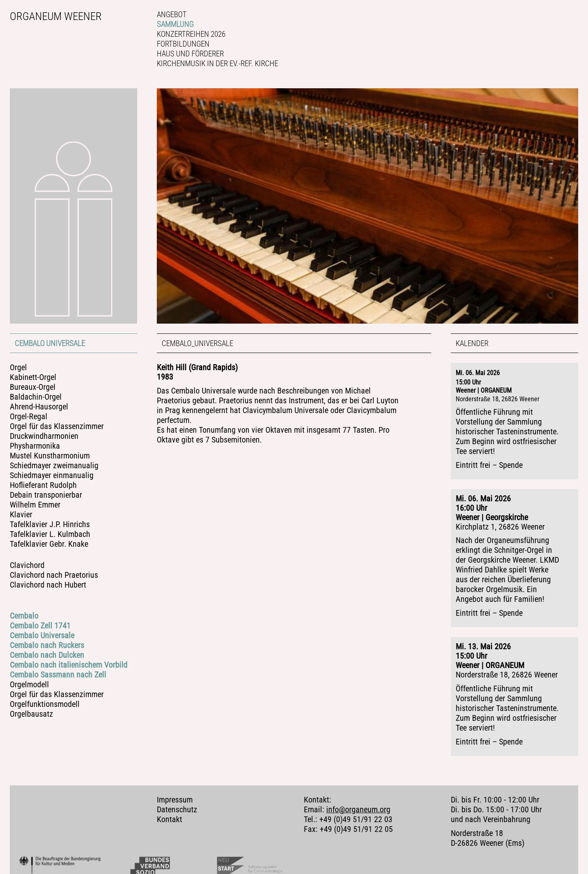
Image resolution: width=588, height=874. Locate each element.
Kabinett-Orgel (33, 377)
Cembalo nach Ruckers (47, 645)
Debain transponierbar (46, 495)
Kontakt (169, 813)
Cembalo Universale (50, 343)
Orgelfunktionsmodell (45, 704)
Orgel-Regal (29, 417)
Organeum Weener (56, 16)
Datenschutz (177, 803)
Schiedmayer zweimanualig (54, 466)
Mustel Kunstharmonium (50, 456)
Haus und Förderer (190, 54)
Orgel (18, 368)
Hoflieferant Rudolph (43, 485)
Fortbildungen (183, 44)
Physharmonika (35, 446)
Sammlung (175, 24)
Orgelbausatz (31, 714)
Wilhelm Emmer (35, 505)
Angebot (172, 15)
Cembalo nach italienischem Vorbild (69, 665)
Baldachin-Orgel (36, 397)
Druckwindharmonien (44, 436)
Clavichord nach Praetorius (54, 575)
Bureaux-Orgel (33, 387)
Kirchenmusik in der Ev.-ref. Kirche (217, 64)
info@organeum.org (358, 803)
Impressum (175, 793)
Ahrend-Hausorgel (39, 407)
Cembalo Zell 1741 (40, 626)
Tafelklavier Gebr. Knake (49, 544)
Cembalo (24, 616)
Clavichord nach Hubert (48, 585)
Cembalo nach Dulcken (47, 655)
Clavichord (27, 565)
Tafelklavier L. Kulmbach (50, 534)
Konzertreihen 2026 (191, 34)
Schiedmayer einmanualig (52, 475)
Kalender (472, 343)
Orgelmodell (29, 685)
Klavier (21, 515)
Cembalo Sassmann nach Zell (58, 675)
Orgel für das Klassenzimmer (57, 426)
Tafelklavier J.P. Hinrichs (50, 524)
